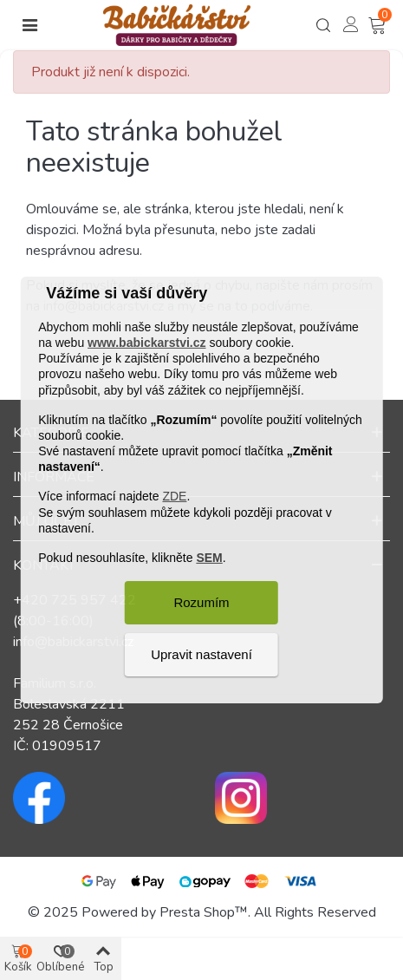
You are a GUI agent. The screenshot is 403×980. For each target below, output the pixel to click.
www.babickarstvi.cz (146, 343)
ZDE (174, 496)
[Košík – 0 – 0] (379, 26)
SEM (209, 558)
